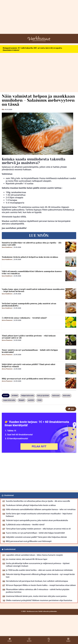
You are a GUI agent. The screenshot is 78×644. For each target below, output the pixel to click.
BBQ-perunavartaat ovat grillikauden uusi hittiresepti (29, 379)
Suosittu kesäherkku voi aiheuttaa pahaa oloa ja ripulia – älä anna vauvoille (32, 244)
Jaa (71, 409)
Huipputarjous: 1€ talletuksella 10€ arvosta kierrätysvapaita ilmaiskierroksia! (32, 49)
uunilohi (31, 400)
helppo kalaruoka (28, 395)
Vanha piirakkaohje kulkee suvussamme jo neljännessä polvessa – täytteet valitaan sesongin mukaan (38, 565)
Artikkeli (15, 395)
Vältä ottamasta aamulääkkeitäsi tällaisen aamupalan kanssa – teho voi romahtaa (33, 272)
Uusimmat (9, 495)
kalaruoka (67, 395)
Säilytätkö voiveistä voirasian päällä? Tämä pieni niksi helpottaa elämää (29, 365)
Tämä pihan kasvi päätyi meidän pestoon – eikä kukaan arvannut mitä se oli (29, 337)
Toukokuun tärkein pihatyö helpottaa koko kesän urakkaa (30, 257)
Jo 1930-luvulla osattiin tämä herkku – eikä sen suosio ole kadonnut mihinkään (39, 570)
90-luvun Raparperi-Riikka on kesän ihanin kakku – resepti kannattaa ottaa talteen (41, 585)
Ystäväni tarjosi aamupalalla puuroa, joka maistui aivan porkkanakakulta (29, 305)
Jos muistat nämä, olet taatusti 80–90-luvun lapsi (27, 559)
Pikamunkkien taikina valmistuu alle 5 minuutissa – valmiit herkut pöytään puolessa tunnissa (38, 591)
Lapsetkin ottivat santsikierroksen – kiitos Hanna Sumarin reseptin (34, 555)
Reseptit (22, 400)
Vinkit (40, 400)
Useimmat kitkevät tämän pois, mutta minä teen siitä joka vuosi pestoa (36, 596)
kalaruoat (56, 395)
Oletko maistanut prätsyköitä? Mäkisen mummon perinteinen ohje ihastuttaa (39, 600)
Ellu (3, 109)
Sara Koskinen (7, 247)
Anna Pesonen (7, 320)
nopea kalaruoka (9, 400)
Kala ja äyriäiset (43, 395)
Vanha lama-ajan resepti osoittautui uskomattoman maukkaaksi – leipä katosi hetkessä (33, 290)
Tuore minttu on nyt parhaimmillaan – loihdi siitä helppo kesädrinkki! (30, 351)
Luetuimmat (10, 549)
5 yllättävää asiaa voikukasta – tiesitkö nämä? (24, 318)
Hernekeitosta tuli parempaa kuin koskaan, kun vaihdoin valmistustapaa (37, 581)
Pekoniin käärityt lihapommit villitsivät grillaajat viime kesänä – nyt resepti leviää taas (40, 576)
